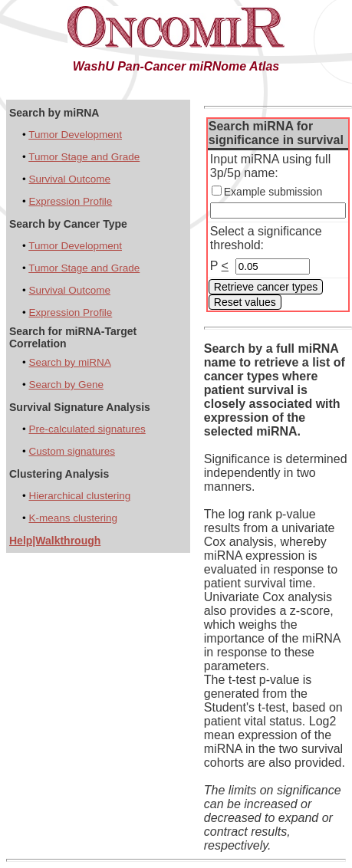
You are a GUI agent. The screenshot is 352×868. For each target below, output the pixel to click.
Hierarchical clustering (79, 496)
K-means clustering (73, 518)
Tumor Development (75, 135)
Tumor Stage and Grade (84, 157)
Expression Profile (70, 201)
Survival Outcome (69, 179)
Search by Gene (66, 385)
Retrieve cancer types (266, 287)
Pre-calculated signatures (87, 429)
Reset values (245, 302)
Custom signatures (72, 451)
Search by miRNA (69, 362)
